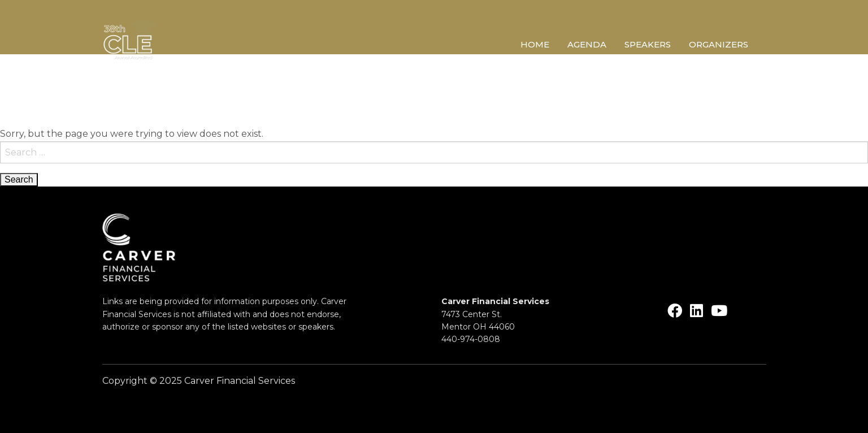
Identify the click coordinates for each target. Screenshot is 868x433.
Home (535, 45)
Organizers (719, 45)
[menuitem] (544, 46)
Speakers (648, 45)
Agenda (587, 45)
